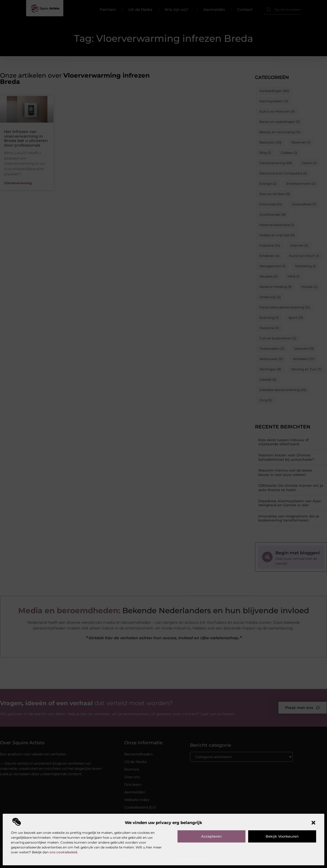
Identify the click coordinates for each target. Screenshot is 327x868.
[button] (313, 823)
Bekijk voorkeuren (282, 836)
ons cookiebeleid (63, 852)
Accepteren (211, 836)
